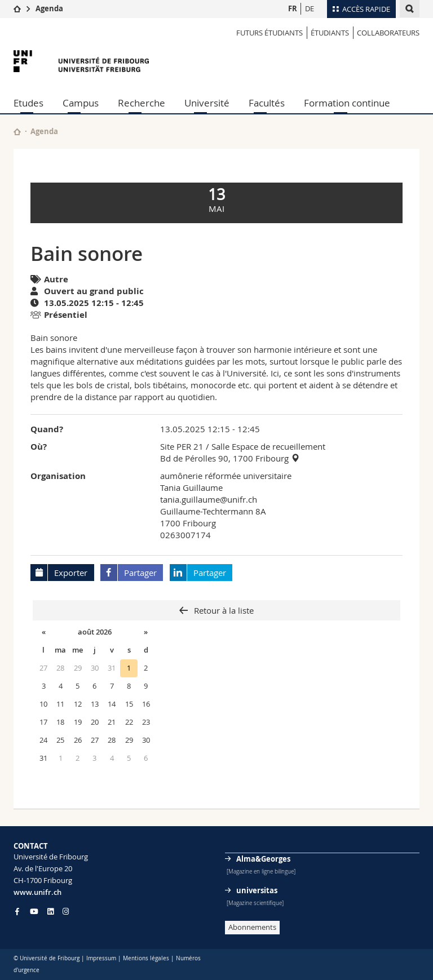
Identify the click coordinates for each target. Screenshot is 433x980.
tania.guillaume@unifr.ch (209, 499)
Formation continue (347, 103)
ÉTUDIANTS (330, 33)
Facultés (267, 103)
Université (207, 103)
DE (310, 8)
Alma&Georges (263, 859)
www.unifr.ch (37, 892)
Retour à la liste (223, 610)
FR (293, 8)
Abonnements (252, 927)
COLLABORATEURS (388, 33)
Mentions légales (146, 958)
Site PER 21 (182, 446)
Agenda (49, 8)
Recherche (142, 103)
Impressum (101, 958)
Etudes (28, 103)
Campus (81, 103)
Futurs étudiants (269, 33)
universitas (257, 890)
